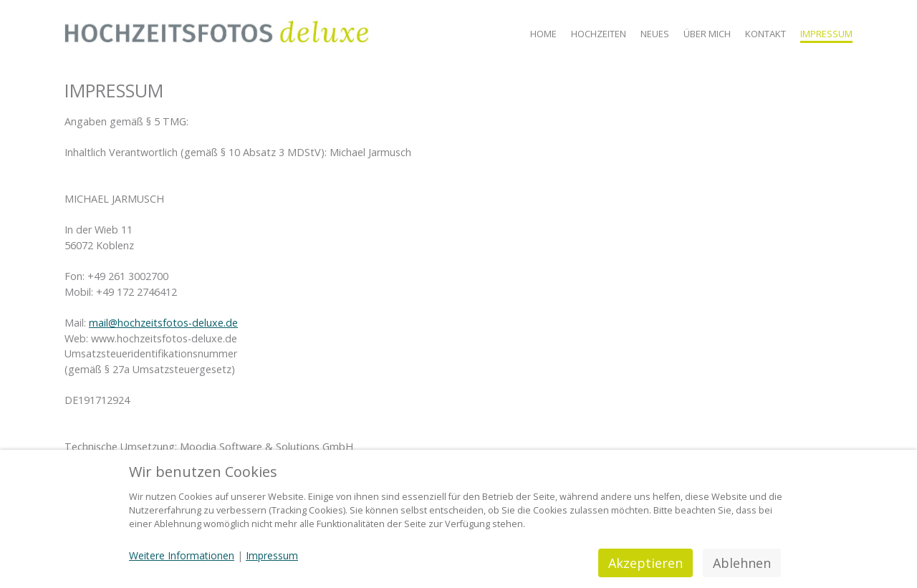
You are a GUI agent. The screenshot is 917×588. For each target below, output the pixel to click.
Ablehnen (742, 563)
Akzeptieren (645, 563)
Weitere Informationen (182, 555)
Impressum (826, 34)
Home (543, 34)
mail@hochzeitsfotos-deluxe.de (163, 323)
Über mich (707, 34)
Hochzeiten (599, 34)
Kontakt (765, 34)
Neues (655, 34)
